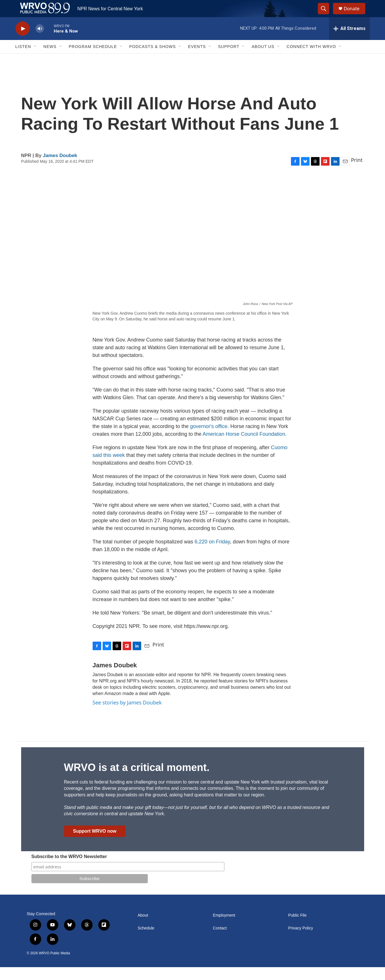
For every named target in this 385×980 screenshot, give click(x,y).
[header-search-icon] (326, 15)
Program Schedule (93, 59)
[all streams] (349, 41)
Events (197, 59)
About (143, 928)
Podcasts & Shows (152, 59)
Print (357, 173)
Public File (297, 928)
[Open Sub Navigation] (35, 59)
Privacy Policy (301, 941)
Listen (23, 59)
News (50, 59)
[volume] (40, 42)
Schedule (146, 941)
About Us (263, 59)
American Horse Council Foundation (244, 447)
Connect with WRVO (311, 59)
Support (229, 59)
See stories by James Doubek (127, 715)
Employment (224, 928)
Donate (355, 15)
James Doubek (60, 168)
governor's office (209, 439)
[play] (23, 42)
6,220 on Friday (212, 555)
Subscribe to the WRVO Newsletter (69, 869)
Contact (220, 941)
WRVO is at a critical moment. (137, 780)
